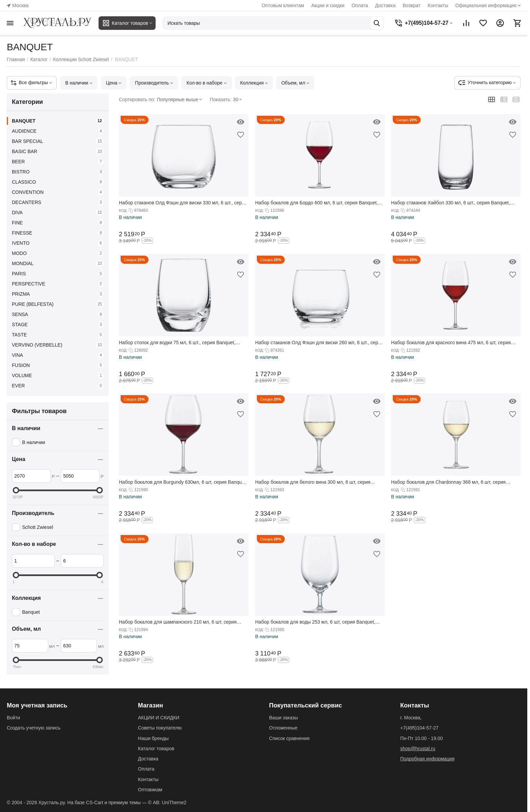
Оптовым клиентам (283, 5)
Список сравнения (289, 738)
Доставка (385, 5)
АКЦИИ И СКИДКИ (159, 718)
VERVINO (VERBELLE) (58, 345)
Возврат (412, 5)
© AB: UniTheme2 (167, 802)
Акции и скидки (328, 5)
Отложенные (283, 728)
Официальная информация (486, 5)
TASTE (58, 335)
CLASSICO (58, 182)
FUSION (58, 365)
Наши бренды (153, 738)
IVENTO (58, 243)
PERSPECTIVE (58, 284)
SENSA (58, 314)
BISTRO (58, 172)
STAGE (58, 325)
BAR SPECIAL (58, 141)
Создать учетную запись (34, 728)
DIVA (58, 213)
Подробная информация (427, 759)
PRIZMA (58, 294)
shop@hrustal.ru (418, 749)
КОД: (123, 210)
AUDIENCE (58, 131)
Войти (13, 718)
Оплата (360, 5)
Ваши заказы (284, 718)
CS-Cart (95, 802)
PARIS (58, 274)
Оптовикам (150, 790)
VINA (58, 355)
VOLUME (58, 375)
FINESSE (58, 233)
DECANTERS (58, 202)
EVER (58, 386)
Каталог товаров (156, 749)
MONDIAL (58, 263)
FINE (58, 223)
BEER (58, 162)
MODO (58, 253)
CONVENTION (58, 192)
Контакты (438, 5)
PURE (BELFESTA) (58, 304)
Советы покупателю (160, 728)
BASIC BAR (58, 151)
